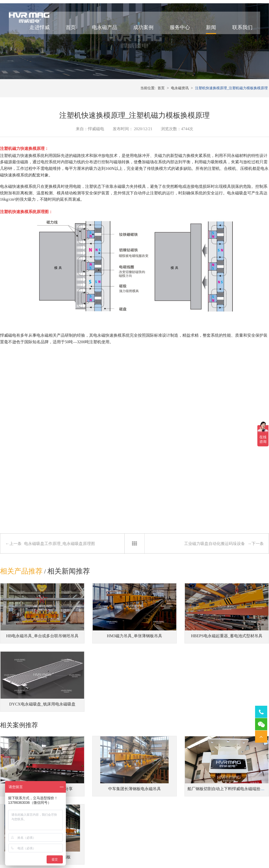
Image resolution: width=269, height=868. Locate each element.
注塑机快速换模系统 (140, 798)
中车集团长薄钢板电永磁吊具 (100, 729)
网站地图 (217, 852)
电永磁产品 (100, 33)
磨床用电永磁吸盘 (234, 791)
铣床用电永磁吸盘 (234, 806)
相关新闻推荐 (69, 606)
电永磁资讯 (180, 121)
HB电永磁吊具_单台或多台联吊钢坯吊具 (39, 657)
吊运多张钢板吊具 (86, 791)
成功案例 (139, 33)
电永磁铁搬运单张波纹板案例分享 (33, 729)
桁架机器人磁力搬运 (191, 798)
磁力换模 (186, 190)
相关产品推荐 (21, 606)
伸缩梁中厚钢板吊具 (88, 798)
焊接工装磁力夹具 (189, 791)
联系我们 (238, 33)
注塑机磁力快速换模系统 (22, 190)
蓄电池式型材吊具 (86, 806)
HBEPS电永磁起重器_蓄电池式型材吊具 (177, 657)
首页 (66, 33)
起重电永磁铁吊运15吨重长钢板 (239, 729)
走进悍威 (35, 33)
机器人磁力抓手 (188, 806)
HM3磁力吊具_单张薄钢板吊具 (100, 657)
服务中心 (175, 33)
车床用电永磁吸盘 (234, 798)
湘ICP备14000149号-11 (191, 852)
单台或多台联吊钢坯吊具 (91, 814)
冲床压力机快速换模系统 (143, 791)
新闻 (206, 33)
